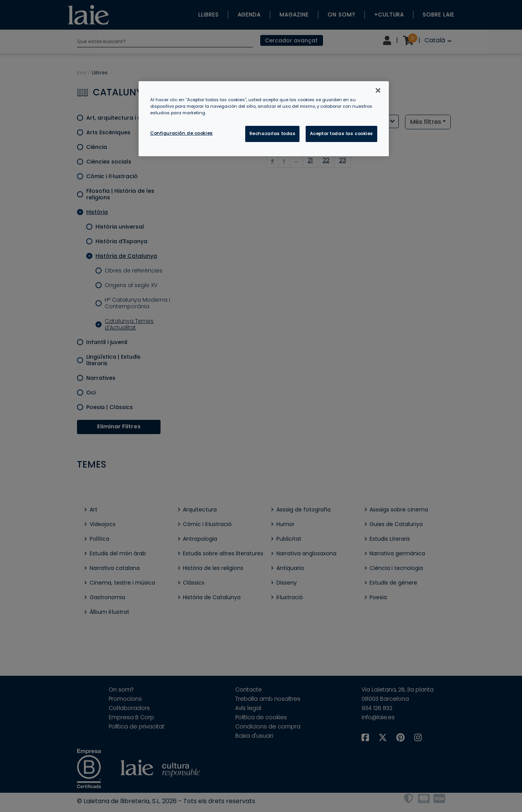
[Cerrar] (378, 90)
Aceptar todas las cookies (341, 134)
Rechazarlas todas (273, 134)
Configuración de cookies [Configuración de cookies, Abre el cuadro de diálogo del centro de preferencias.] (182, 133)
